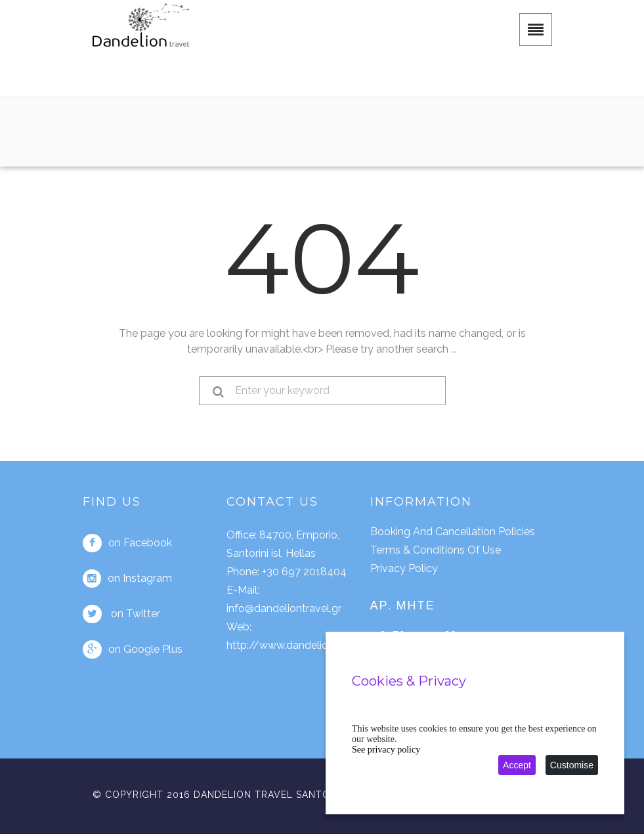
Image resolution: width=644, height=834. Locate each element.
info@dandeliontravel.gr (284, 608)
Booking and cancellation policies (453, 532)
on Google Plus (133, 649)
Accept (517, 765)
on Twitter (121, 614)
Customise (572, 765)
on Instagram (127, 579)
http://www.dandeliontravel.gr (300, 645)
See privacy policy (386, 750)
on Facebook (127, 543)
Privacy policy (404, 568)
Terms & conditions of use (436, 550)
